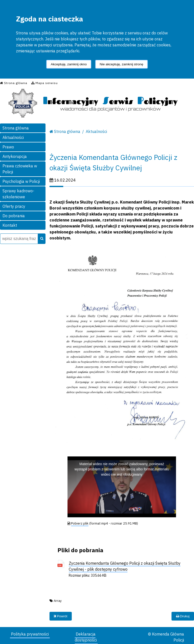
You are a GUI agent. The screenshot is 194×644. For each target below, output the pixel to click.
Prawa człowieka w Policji (20, 169)
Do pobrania (14, 216)
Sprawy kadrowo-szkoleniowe (18, 194)
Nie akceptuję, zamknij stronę (121, 64)
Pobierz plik (80, 523)
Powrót (61, 616)
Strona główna (16, 128)
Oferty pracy (14, 206)
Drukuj (183, 616)
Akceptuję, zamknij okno (69, 64)
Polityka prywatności (30, 634)
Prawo (8, 147)
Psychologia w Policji (21, 181)
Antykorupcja (15, 156)
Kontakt (10, 225)
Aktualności (13, 137)
